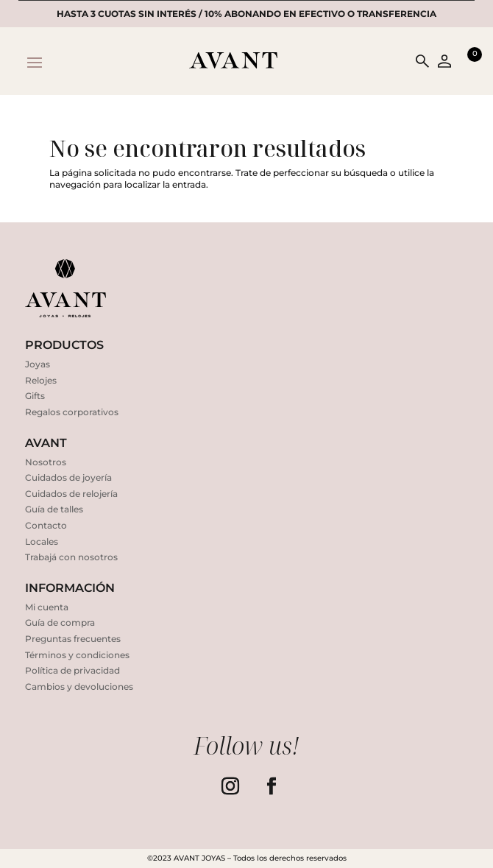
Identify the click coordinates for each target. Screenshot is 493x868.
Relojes (41, 380)
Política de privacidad (72, 670)
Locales (42, 541)
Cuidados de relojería (71, 494)
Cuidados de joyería (68, 477)
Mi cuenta (47, 607)
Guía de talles (54, 509)
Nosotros (46, 462)
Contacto (46, 525)
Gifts (35, 396)
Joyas (38, 364)
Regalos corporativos (72, 412)
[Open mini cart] (467, 61)
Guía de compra (60, 622)
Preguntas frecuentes (73, 639)
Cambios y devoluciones (79, 687)
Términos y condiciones (77, 655)
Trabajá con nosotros (71, 557)
